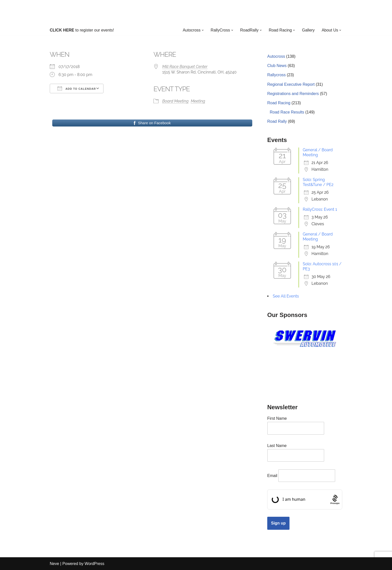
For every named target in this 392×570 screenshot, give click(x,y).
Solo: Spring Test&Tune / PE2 (318, 182)
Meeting (198, 101)
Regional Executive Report (291, 84)
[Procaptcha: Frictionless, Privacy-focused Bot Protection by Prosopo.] (335, 500)
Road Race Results (287, 112)
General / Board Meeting (318, 152)
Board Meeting (175, 101)
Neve (54, 564)
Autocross (276, 56)
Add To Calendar (77, 88)
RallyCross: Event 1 (320, 209)
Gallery (308, 30)
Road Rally (277, 121)
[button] (202, 30)
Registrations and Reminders (293, 94)
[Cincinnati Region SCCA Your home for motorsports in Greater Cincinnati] (196, 12)
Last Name (277, 446)
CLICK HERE (62, 30)
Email (272, 476)
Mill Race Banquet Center (185, 67)
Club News (277, 66)
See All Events (286, 296)
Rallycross (276, 75)
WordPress (94, 564)
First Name (277, 418)
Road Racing (279, 103)
